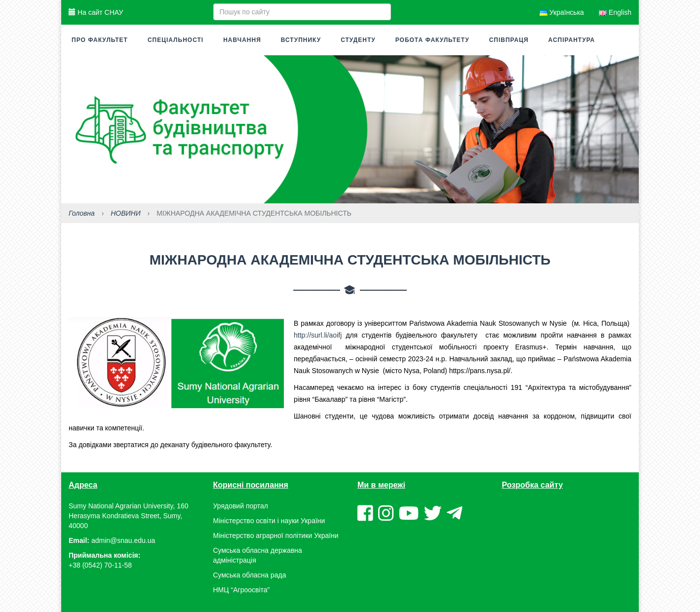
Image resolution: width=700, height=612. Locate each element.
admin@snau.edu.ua (123, 540)
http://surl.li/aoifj (318, 335)
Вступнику (301, 40)
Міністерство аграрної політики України (276, 535)
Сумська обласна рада (250, 575)
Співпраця (509, 40)
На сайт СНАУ (96, 12)
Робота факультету (432, 40)
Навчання (242, 40)
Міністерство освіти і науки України (269, 521)
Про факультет (100, 40)
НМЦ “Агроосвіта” (242, 590)
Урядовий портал (241, 506)
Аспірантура (572, 40)
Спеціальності (175, 40)
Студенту (358, 40)
